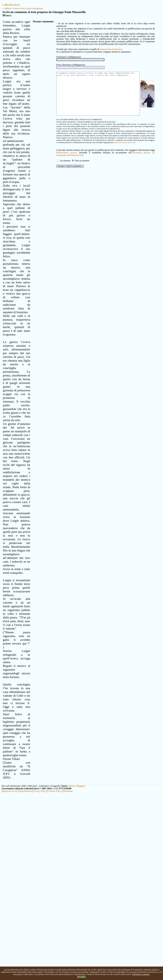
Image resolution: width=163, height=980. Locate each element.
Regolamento (26, 962)
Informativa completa (141, 974)
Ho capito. (81, 977)
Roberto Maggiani (77, 957)
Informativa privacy (57, 159)
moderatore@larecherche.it (67, 148)
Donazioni (68, 962)
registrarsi (94, 47)
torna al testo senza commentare (28, 8)
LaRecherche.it (11, 5)
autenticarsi (107, 47)
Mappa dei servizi (10, 962)
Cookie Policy (55, 962)
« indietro (7, 8)
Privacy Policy (40, 962)
